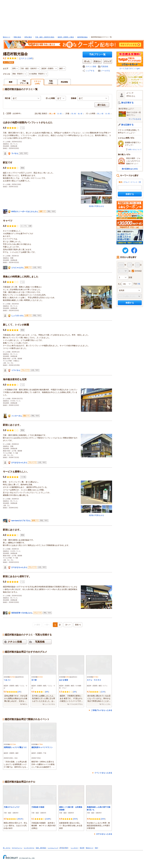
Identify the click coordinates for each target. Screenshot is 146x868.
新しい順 (100, 114)
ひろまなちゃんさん (19, 463)
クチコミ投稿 (91, 67)
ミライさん (16, 370)
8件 (47, 692)
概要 (11, 82)
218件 (48, 819)
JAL (63, 848)
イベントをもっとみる (103, 773)
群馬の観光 (28, 37)
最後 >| (78, 625)
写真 (51, 82)
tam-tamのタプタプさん (21, 521)
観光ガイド (7, 37)
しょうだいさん (18, 316)
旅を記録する (127, 125)
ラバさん (15, 153)
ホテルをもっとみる (104, 834)
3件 (75, 692)
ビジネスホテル (29, 848)
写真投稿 (105, 67)
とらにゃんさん (18, 268)
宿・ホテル (7, 848)
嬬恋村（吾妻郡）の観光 (66, 37)
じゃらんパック (53, 848)
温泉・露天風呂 (41, 848)
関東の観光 (17, 37)
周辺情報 (64, 82)
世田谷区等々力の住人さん (22, 613)
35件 (75, 819)
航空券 (82, 848)
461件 (20, 819)
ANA (66, 848)
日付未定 (138, 271)
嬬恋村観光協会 (82, 37)
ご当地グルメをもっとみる (101, 710)
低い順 (80, 114)
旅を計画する (127, 103)
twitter (125, 250)
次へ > (68, 625)
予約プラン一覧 (97, 54)
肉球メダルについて (135, 150)
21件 (103, 692)
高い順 (74, 114)
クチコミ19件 (26, 58)
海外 (96, 848)
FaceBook (134, 250)
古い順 (59, 114)
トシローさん (17, 416)
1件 (19, 692)
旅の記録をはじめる (130, 169)
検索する (130, 194)
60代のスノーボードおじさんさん (25, 212)
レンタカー (75, 848)
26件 (103, 819)
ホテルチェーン (17, 848)
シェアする (90, 71)
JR (60, 848)
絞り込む (102, 105)
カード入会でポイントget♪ (130, 61)
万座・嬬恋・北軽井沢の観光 (45, 37)
